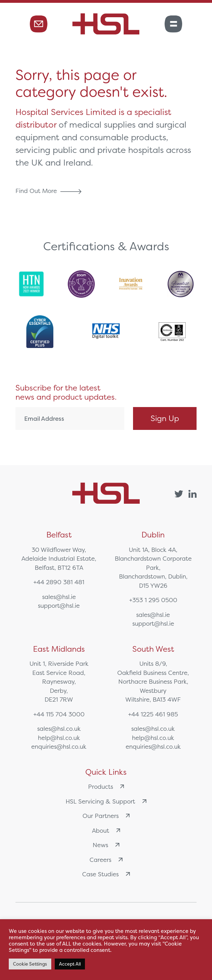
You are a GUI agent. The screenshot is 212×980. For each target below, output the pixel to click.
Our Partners (106, 816)
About (106, 830)
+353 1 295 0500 (153, 600)
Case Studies (106, 874)
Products (106, 786)
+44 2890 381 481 (59, 582)
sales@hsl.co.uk (59, 728)
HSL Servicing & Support (106, 801)
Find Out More (50, 191)
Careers (106, 860)
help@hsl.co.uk (59, 738)
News (106, 845)
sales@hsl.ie (59, 597)
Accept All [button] (70, 964)
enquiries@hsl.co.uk (59, 746)
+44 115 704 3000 (59, 714)
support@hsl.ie (59, 605)
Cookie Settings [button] (30, 964)
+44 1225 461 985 (153, 714)
